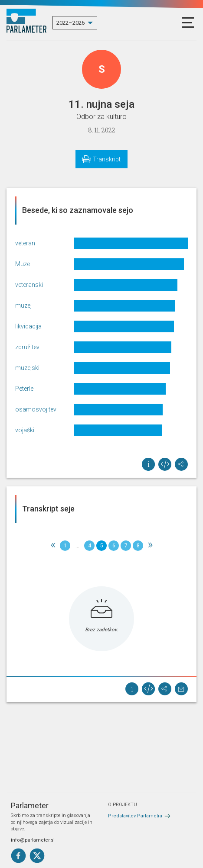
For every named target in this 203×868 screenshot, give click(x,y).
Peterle (24, 389)
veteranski (29, 285)
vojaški (25, 430)
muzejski (27, 368)
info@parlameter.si (33, 840)
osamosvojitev (36, 409)
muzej (23, 305)
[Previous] (53, 546)
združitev (27, 347)
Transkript (107, 159)
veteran (25, 243)
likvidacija (28, 326)
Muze (23, 264)
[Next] (150, 546)
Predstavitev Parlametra (135, 816)
